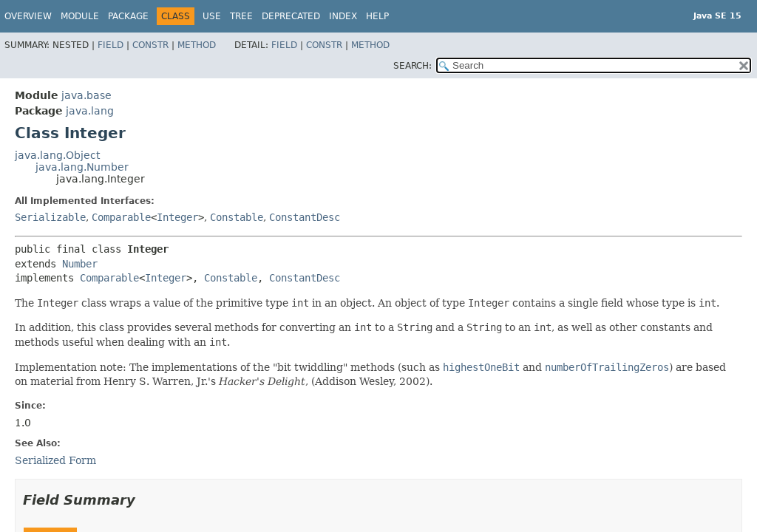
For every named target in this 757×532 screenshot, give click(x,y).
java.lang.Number (82, 167)
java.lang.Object (57, 155)
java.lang (90, 111)
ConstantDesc (305, 217)
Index (343, 16)
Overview (28, 16)
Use (212, 16)
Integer (177, 217)
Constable (237, 217)
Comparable (121, 217)
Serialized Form (55, 460)
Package (128, 16)
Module (80, 16)
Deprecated (291, 16)
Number (80, 264)
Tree (241, 16)
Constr (150, 45)
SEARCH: (413, 66)
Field (111, 45)
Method (197, 45)
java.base (86, 95)
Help (377, 16)
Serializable (50, 217)
